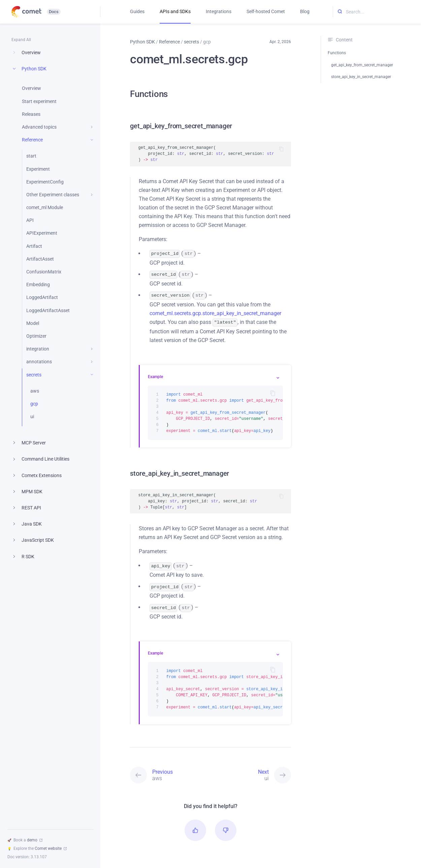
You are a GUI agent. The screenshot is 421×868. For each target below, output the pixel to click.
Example (155, 374)
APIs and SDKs (175, 11)
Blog (305, 11)
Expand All (21, 40)
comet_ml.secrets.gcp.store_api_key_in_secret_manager (215, 311)
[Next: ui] (251, 770)
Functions (337, 53)
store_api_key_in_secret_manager (361, 77)
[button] (195, 826)
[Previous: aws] (170, 770)
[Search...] (377, 12)
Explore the (37, 848)
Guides (137, 11)
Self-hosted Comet (266, 11)
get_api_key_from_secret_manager (362, 65)
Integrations (219, 11)
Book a (25, 840)
